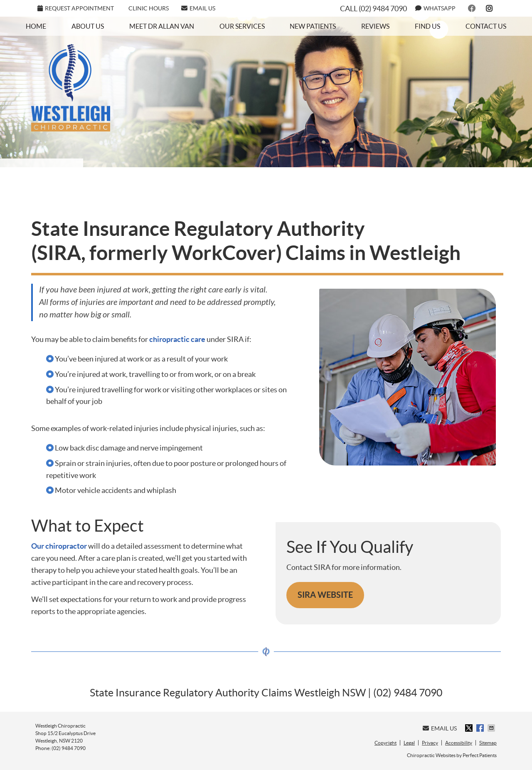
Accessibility (459, 743)
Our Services (242, 26)
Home (36, 26)
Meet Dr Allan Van (162, 26)
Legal (409, 743)
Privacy (430, 743)
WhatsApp (435, 8)
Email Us (198, 8)
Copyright (385, 743)
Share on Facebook (481, 728)
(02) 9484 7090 (383, 9)
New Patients (313, 26)
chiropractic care (177, 339)
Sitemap (488, 743)
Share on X (470, 728)
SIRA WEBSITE (325, 595)
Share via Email (492, 728)
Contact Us (486, 26)
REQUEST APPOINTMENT (76, 8)
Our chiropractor (59, 546)
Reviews (375, 26)
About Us (88, 26)
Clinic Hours (149, 8)
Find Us (427, 26)
